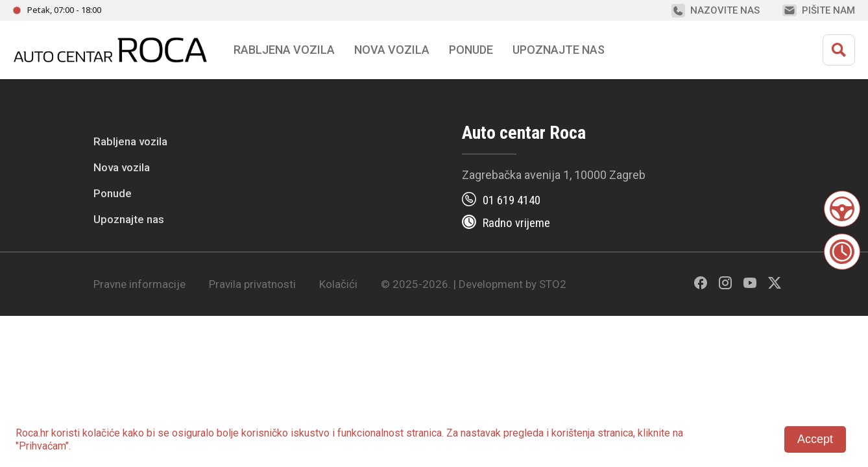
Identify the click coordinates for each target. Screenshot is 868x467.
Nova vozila (392, 50)
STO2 (553, 284)
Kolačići (338, 284)
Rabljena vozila (130, 141)
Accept (815, 439)
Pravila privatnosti (252, 284)
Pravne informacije (139, 284)
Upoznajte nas (129, 219)
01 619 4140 (512, 200)
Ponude (113, 193)
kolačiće (101, 433)
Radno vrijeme (516, 223)
